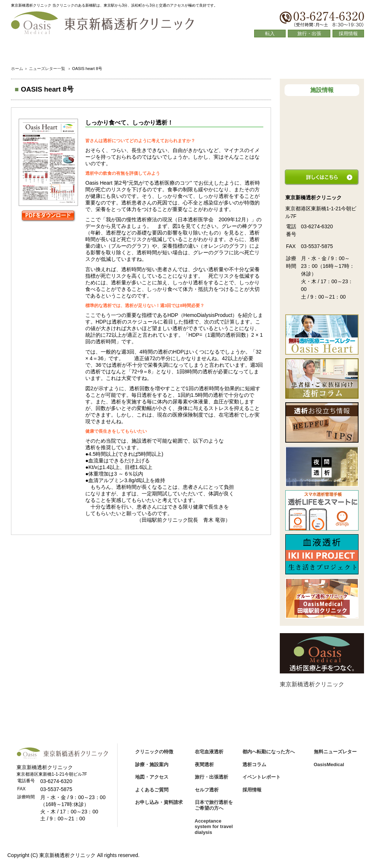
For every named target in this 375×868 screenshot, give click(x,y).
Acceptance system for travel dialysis (214, 827)
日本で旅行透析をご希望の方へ (214, 805)
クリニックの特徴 (46, 51)
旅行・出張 (309, 34)
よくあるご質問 (258, 51)
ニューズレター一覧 (47, 69)
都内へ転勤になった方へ (269, 752)
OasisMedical (329, 764)
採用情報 (348, 34)
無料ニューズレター (335, 752)
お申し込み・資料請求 (159, 802)
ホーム (17, 69)
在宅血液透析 (209, 752)
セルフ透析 (207, 790)
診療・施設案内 (117, 51)
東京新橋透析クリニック (312, 684)
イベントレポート (261, 777)
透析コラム (329, 51)
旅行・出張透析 (211, 777)
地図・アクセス (188, 51)
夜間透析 (204, 764)
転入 (270, 34)
